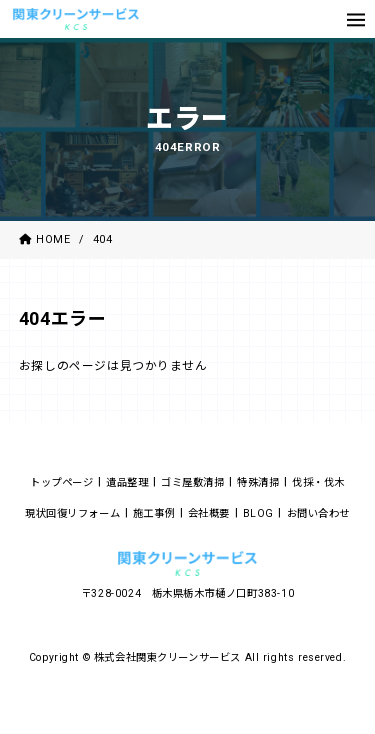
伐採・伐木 (318, 482)
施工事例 (154, 513)
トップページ (62, 482)
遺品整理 (127, 482)
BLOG (258, 513)
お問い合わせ (319, 513)
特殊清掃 (258, 482)
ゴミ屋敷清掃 (193, 482)
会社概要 (209, 513)
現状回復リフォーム (72, 513)
